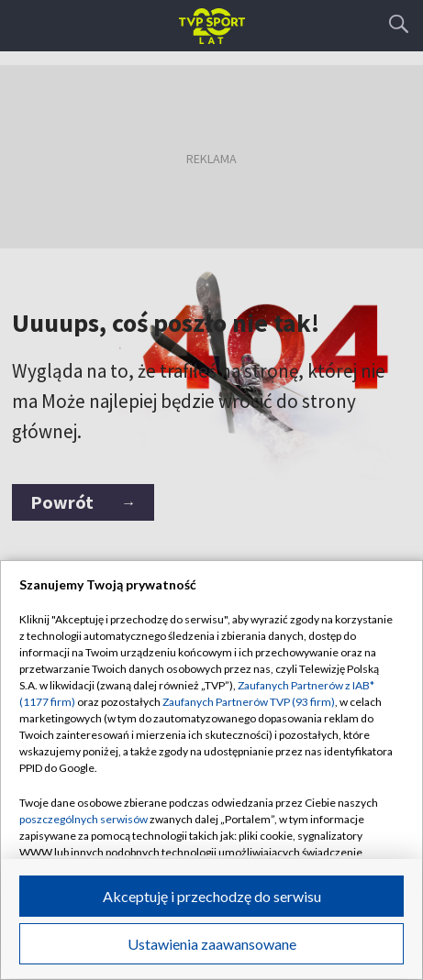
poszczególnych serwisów (83, 819)
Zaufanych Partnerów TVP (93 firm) (249, 702)
